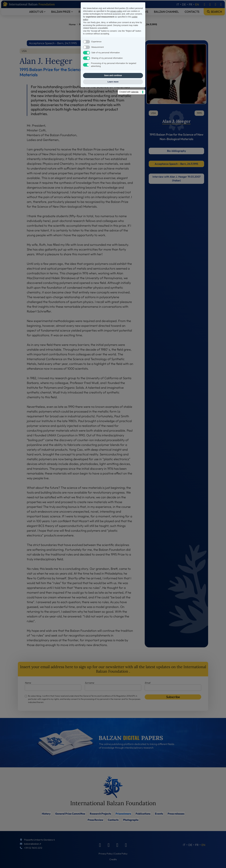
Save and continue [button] (113, 465)
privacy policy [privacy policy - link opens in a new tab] (116, 400)
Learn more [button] (113, 471)
